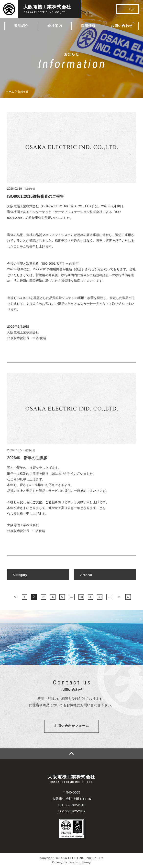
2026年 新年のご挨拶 (27, 458)
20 (90, 597)
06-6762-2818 (75, 806)
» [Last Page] (128, 597)
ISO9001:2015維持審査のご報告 (35, 196)
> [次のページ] (119, 597)
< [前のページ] (15, 597)
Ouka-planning (80, 863)
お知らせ (30, 189)
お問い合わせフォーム (72, 726)
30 (100, 597)
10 (81, 597)
